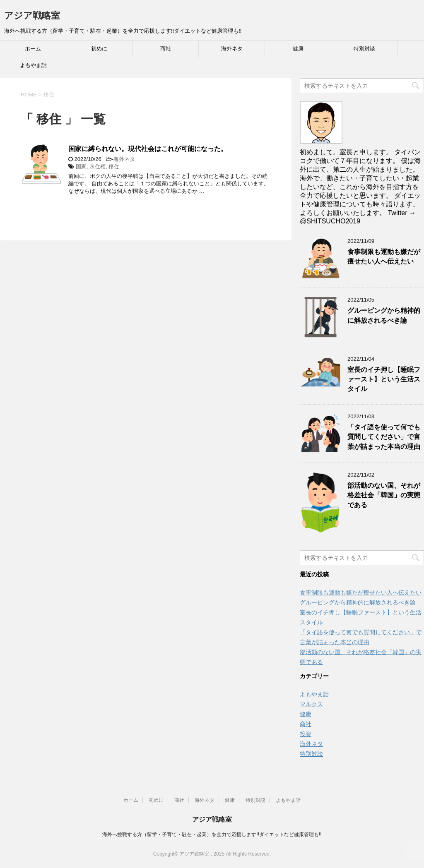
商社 (166, 49)
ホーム (33, 49)
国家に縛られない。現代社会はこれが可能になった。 (148, 149)
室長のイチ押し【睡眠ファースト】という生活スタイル (384, 379)
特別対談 (364, 49)
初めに (99, 49)
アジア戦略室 (32, 16)
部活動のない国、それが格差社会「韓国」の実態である (384, 495)
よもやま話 (33, 65)
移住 (114, 167)
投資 (306, 734)
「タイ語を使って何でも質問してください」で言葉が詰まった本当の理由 (384, 437)
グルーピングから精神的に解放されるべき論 (384, 315)
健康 (298, 49)
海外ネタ (232, 49)
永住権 (98, 167)
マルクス (311, 704)
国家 (81, 167)
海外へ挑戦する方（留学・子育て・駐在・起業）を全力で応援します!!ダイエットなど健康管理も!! (212, 834)
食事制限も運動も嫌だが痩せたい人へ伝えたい (384, 257)
